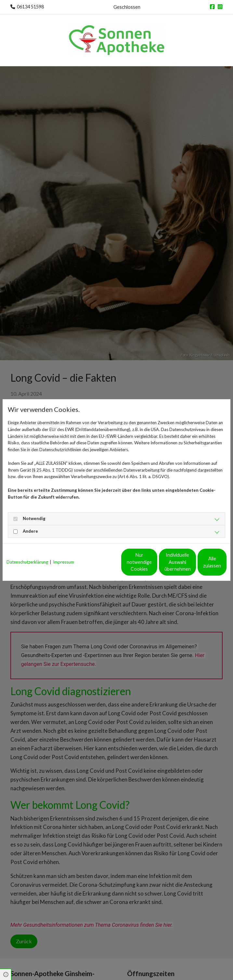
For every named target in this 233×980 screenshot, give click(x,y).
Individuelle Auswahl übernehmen (135, 565)
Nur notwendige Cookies (73, 565)
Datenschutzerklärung (27, 552)
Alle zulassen (197, 565)
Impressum (64, 552)
